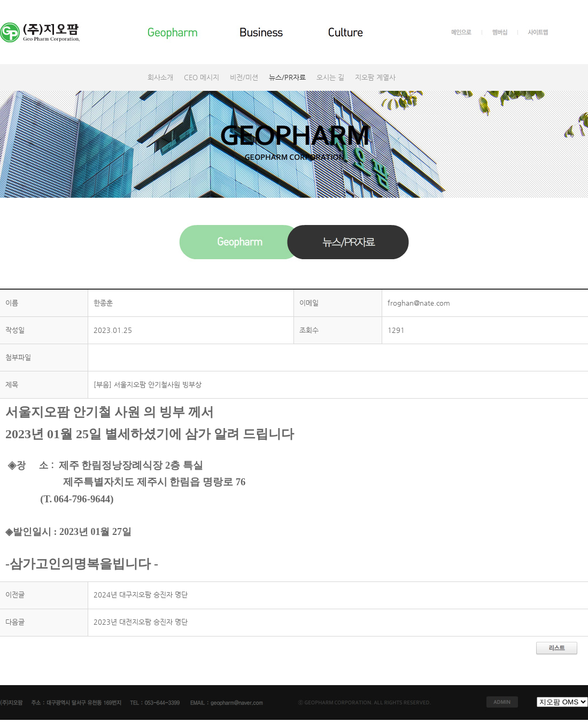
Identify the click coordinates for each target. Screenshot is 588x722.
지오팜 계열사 (375, 77)
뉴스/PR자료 (287, 77)
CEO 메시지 (202, 77)
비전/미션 (244, 77)
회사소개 (160, 77)
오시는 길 (330, 77)
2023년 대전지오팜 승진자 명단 (141, 622)
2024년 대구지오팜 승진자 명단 (141, 595)
